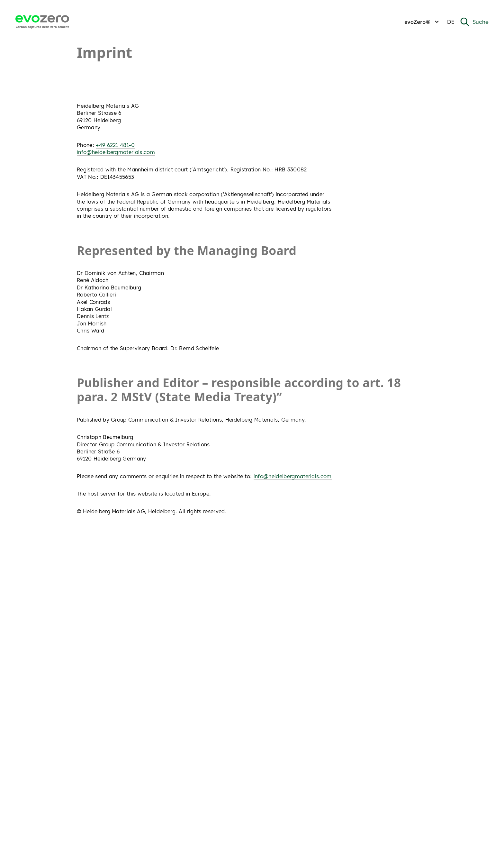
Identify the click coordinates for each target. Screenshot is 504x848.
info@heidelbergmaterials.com (116, 152)
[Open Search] (474, 22)
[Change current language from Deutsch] (451, 22)
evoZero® (423, 22)
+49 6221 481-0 (115, 145)
